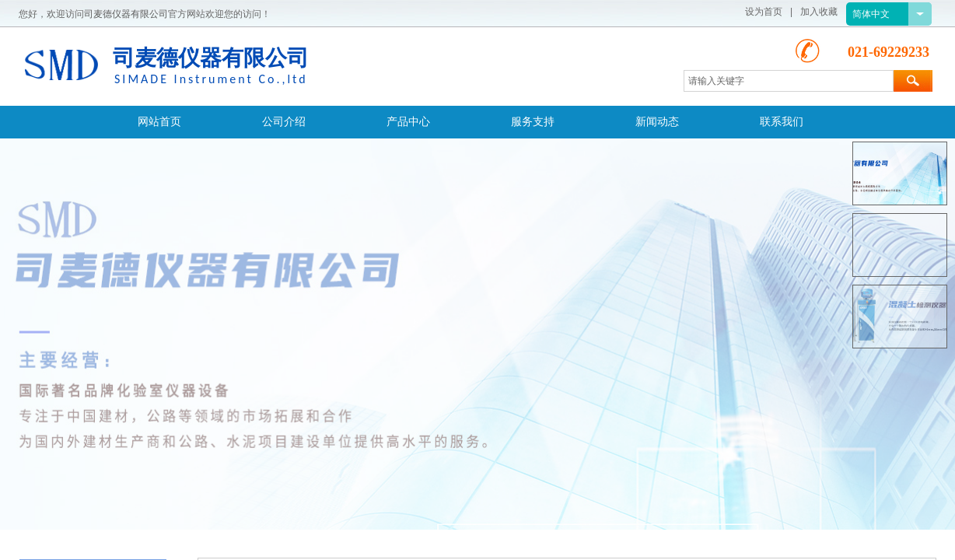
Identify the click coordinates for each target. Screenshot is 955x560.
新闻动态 (657, 122)
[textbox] (789, 81)
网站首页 (159, 122)
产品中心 (408, 122)
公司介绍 (284, 122)
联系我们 (782, 122)
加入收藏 (819, 12)
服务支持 (533, 122)
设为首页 (764, 12)
